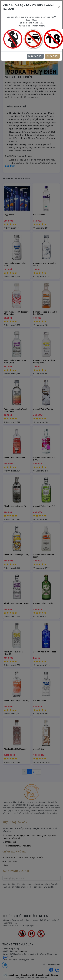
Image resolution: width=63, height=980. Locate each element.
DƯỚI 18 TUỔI (35, 56)
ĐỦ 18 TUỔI (52, 56)
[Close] (59, 7)
